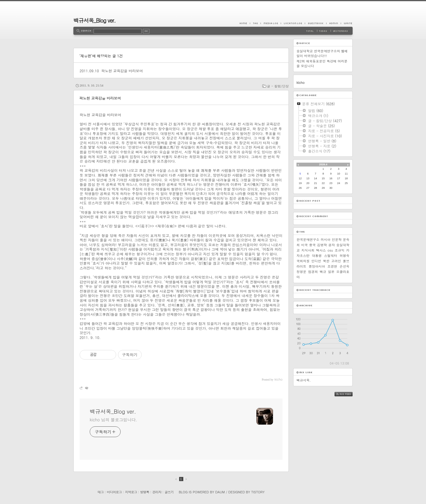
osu (330, 250)
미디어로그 (114, 492)
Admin (333, 23)
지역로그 (131, 492)
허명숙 (344, 256)
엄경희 (313, 272)
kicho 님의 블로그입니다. (113, 420)
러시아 (325, 240)
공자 (332, 245)
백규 (323, 272)
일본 (331, 272)
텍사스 (321, 250)
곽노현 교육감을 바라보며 (122, 71)
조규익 (340, 250)
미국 (304, 245)
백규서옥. (304, 380)
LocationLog (293, 23)
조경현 (332, 266)
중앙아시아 (317, 266)
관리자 (157, 492)
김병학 (322, 245)
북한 (326, 261)
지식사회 (308, 250)
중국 (313, 245)
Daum (220, 492)
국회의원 (303, 261)
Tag (255, 23)
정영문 (301, 272)
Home (245, 23)
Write (347, 23)
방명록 (145, 492)
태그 (100, 492)
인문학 (337, 240)
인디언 (316, 261)
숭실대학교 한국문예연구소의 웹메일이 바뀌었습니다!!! (322, 53)
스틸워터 (331, 256)
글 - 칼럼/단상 (278, 86)
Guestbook (315, 23)
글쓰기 (169, 492)
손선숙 (344, 266)
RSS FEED (348, 394)
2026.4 (323, 164)
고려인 (336, 261)
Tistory (258, 492)
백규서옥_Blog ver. (94, 20)
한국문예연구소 (308, 240)
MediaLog (271, 23)
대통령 (317, 256)
